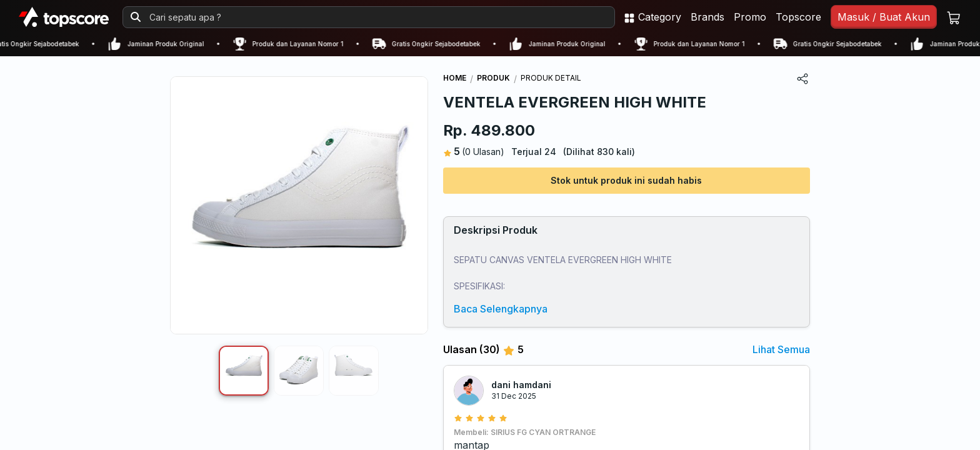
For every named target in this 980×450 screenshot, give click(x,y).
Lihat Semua (781, 349)
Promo (750, 17)
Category (652, 17)
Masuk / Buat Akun (884, 17)
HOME (455, 78)
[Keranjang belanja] (954, 17)
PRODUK (493, 78)
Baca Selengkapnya (501, 309)
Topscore (798, 17)
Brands (707, 17)
